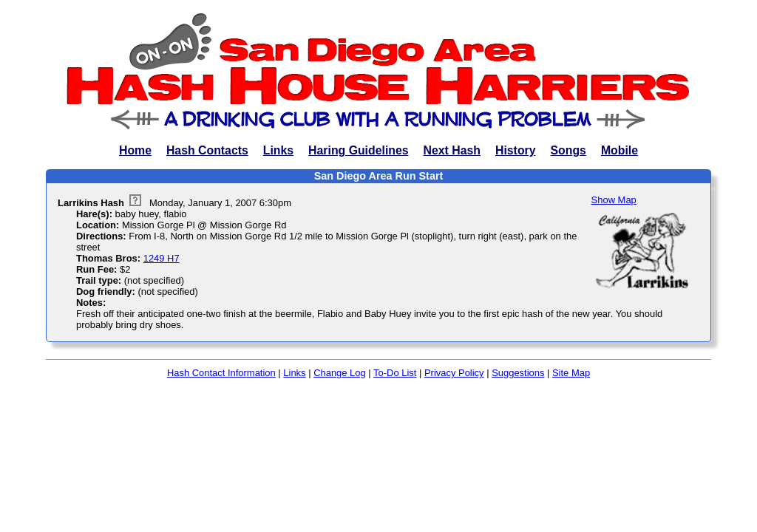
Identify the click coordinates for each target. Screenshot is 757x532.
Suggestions (518, 373)
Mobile (619, 150)
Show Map (614, 200)
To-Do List (395, 373)
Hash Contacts (207, 150)
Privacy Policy (454, 373)
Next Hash (452, 150)
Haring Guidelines (358, 150)
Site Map (571, 373)
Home (135, 150)
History (516, 150)
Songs (568, 150)
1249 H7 (162, 258)
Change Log (340, 373)
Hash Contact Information (221, 373)
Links (278, 150)
